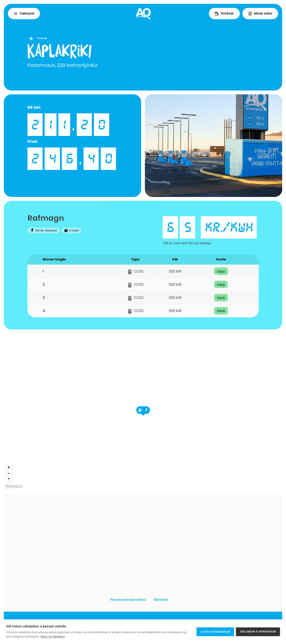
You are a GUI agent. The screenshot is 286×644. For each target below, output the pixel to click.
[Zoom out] (9, 473)
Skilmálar (161, 600)
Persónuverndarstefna (128, 600)
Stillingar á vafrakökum (258, 632)
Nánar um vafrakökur (53, 637)
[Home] (143, 14)
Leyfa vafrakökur (215, 632)
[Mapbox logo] (14, 486)
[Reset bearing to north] (9, 479)
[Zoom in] (9, 467)
